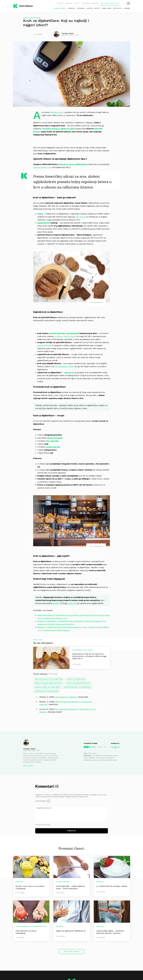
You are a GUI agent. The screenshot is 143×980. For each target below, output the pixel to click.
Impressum (69, 3)
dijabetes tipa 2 (57, 112)
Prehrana (81, 8)
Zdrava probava (60, 8)
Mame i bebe (107, 8)
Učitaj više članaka (71, 952)
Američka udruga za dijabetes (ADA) (59, 129)
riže (49, 345)
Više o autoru (28, 766)
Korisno (127, 8)
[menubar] (128, 3)
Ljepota (90, 8)
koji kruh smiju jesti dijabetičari (49, 679)
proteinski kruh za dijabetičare (78, 687)
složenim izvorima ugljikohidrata (73, 164)
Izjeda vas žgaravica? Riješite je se (71, 931)
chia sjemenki (72, 333)
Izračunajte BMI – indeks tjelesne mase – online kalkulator (70, 887)
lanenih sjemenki (57, 333)
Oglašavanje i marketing (90, 3)
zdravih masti (70, 336)
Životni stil (118, 8)
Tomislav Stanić (29, 749)
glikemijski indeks (66, 366)
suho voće (72, 603)
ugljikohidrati (43, 223)
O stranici (60, 3)
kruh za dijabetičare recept (79, 683)
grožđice (56, 603)
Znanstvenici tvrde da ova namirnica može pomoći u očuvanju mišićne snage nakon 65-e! (89, 656)
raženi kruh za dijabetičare (47, 691)
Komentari (45, 787)
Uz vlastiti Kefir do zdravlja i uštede (112, 886)
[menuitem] (128, 3)
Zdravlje (71, 8)
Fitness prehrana (23, 926)
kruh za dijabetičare (76, 679)
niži (56, 366)
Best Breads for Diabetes (66, 697)
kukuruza (41, 345)
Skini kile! (43, 926)
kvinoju (83, 217)
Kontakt (77, 3)
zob (77, 217)
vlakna (40, 214)
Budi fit (97, 8)
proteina (58, 336)
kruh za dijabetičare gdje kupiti (49, 683)
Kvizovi (59, 882)
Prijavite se (71, 831)
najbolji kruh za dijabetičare (48, 687)
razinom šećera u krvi (42, 167)
